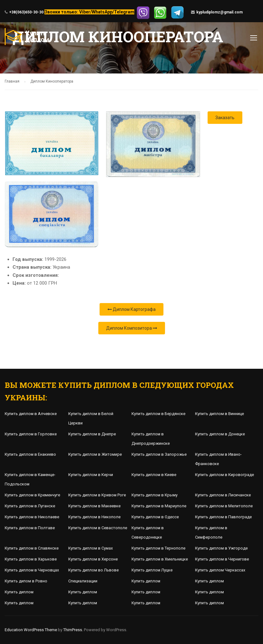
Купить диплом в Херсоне (93, 559)
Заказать (225, 118)
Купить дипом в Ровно (26, 581)
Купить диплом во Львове (93, 570)
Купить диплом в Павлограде (223, 517)
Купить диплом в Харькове (31, 559)
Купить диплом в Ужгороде (221, 548)
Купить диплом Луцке (152, 570)
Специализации (83, 581)
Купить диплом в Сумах (90, 548)
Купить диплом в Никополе (94, 517)
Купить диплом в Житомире (95, 454)
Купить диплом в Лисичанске (223, 495)
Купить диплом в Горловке (31, 434)
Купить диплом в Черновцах (32, 570)
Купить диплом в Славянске (32, 548)
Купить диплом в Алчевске (31, 414)
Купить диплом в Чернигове (222, 559)
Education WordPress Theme (31, 630)
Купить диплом (146, 581)
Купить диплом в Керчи (91, 475)
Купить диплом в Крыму (155, 495)
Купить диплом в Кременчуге (32, 495)
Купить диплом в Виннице (219, 414)
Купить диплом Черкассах (220, 570)
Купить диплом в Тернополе (158, 548)
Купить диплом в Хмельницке (160, 559)
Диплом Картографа (131, 309)
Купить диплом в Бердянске (158, 414)
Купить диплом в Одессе (155, 517)
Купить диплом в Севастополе (98, 528)
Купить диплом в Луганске (30, 506)
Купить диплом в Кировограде (224, 475)
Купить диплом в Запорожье (159, 454)
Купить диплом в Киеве (154, 475)
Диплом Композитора (132, 328)
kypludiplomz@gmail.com (219, 12)
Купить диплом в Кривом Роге (97, 495)
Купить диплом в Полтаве (30, 528)
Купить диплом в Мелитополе (224, 506)
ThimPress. (73, 630)
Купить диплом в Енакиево (30, 454)
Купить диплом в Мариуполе (159, 506)
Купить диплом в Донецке (220, 434)
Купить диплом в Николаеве (32, 517)
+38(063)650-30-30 (26, 12)
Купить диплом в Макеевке (94, 506)
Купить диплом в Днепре (92, 434)
